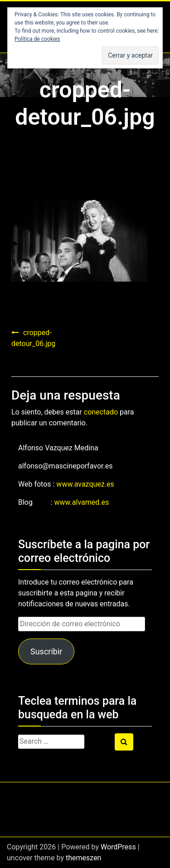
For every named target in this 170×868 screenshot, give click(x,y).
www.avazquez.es (85, 484)
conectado (101, 412)
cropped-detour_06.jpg (33, 338)
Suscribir (46, 651)
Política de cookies (37, 39)
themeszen (83, 858)
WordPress (118, 847)
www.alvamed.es (82, 502)
